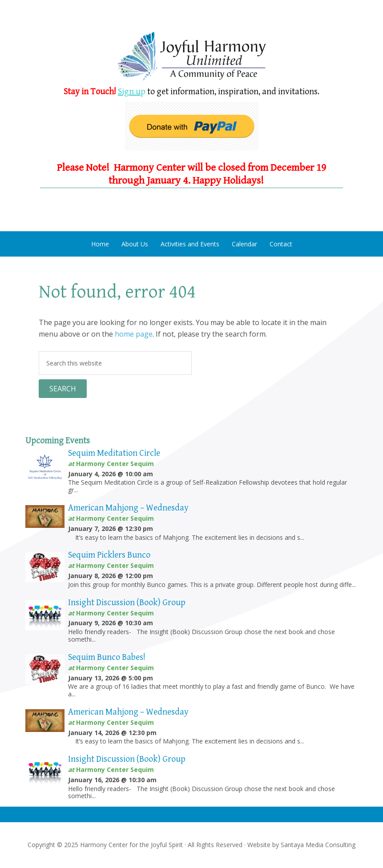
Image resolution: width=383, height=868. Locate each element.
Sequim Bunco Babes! (107, 657)
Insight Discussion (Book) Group (127, 603)
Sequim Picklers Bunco (109, 555)
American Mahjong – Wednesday (128, 508)
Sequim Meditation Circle (114, 453)
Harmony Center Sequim (192, 57)
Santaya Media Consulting (318, 845)
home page (134, 334)
